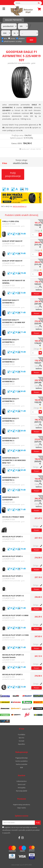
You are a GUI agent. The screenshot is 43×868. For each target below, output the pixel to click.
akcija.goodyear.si (20, 206)
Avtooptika (22, 788)
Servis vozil (21, 784)
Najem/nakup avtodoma (21, 805)
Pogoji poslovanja (21, 758)
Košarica (39, 9)
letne (4, 38)
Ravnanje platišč (22, 791)
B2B (21, 767)
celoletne (20, 38)
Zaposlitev (21, 744)
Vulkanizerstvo (22, 781)
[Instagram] (22, 838)
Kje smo (21, 738)
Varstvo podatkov (21, 761)
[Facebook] (19, 838)
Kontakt (22, 741)
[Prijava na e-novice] (38, 823)
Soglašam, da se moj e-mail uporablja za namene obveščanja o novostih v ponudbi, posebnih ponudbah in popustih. (21, 830)
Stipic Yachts (22, 808)
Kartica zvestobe (22, 764)
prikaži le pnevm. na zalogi (13, 41)
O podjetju (21, 734)
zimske (12, 38)
